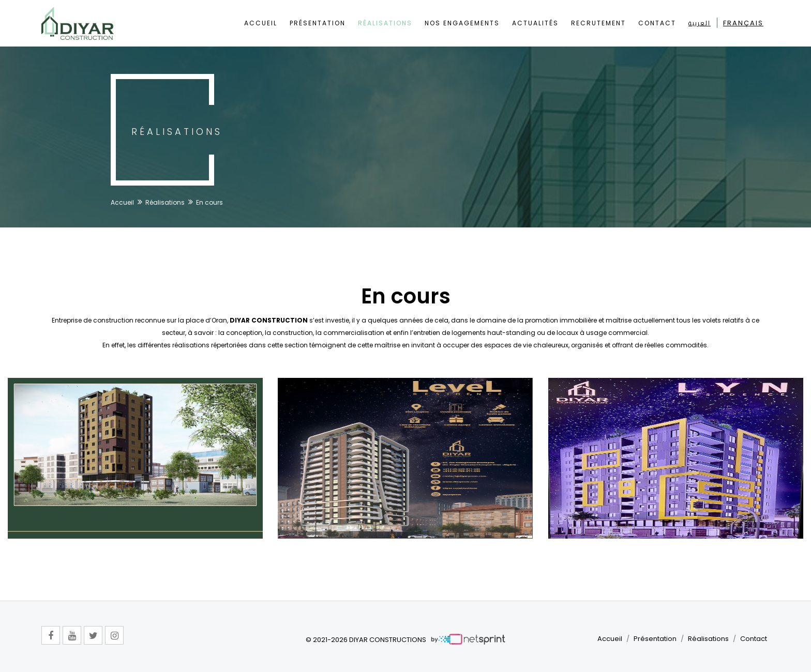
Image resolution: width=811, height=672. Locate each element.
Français (743, 23)
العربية (700, 23)
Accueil (261, 23)
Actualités (535, 23)
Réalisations (385, 23)
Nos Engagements (462, 23)
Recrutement (598, 23)
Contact (657, 23)
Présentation (318, 23)
